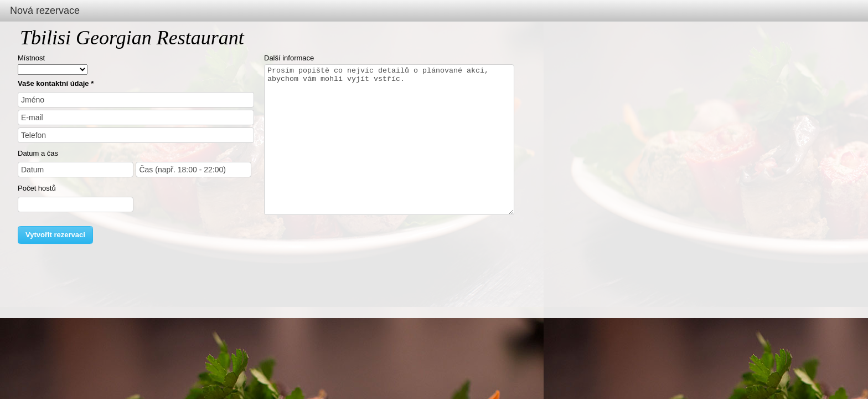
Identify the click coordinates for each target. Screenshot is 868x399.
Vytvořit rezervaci (55, 235)
